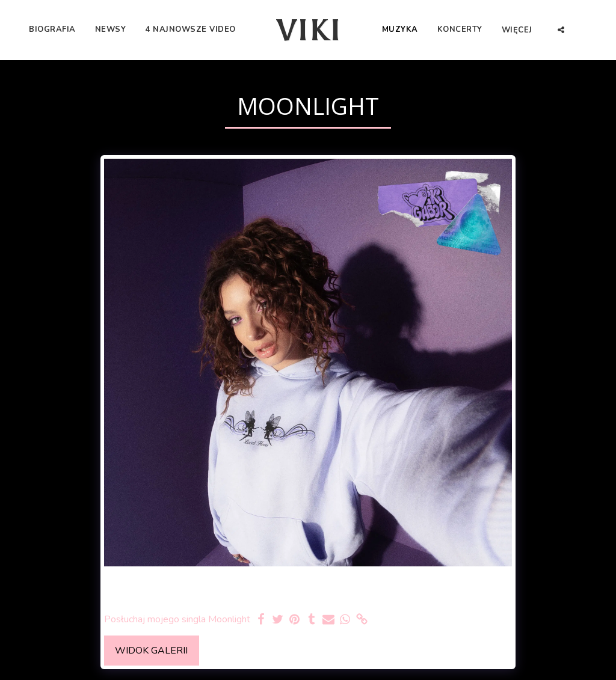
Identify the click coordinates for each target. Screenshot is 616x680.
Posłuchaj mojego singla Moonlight (177, 620)
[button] (561, 30)
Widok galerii (151, 651)
